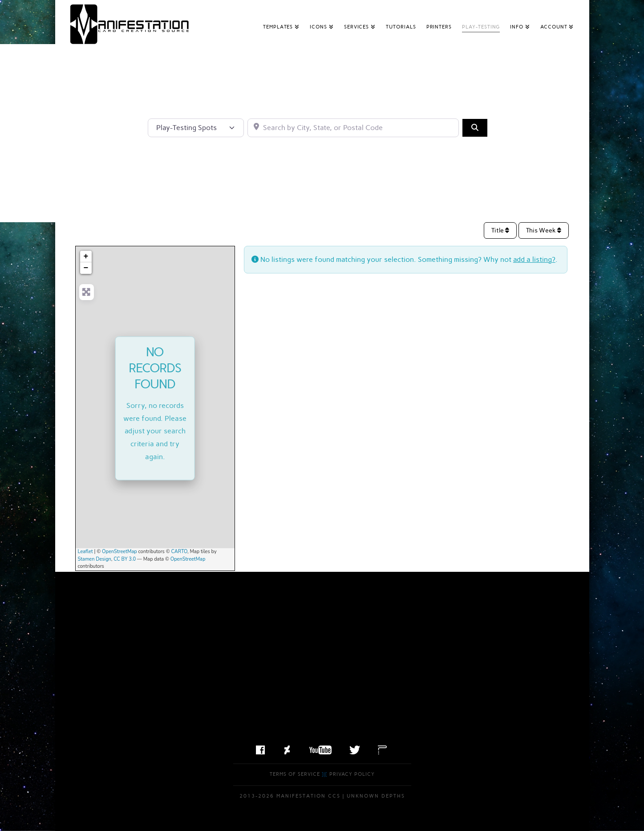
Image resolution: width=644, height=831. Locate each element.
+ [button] (86, 257)
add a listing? (534, 259)
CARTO (180, 552)
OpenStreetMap (119, 552)
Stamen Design (95, 559)
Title (500, 230)
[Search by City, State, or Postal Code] (353, 128)
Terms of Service (295, 774)
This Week (544, 230)
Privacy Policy (352, 774)
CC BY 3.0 (125, 559)
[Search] (475, 128)
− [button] (86, 268)
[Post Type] (196, 128)
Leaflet (85, 552)
